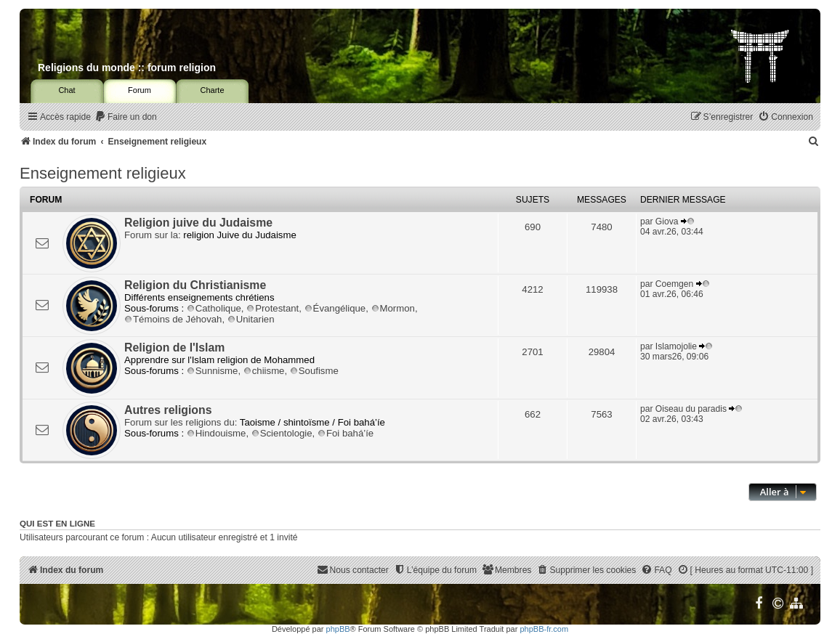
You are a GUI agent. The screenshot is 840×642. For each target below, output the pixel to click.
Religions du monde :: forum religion (127, 68)
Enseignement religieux (103, 173)
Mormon (393, 308)
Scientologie (282, 433)
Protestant (272, 308)
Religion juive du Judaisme (198, 223)
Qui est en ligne (57, 524)
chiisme (264, 371)
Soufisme (314, 371)
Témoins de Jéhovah (173, 319)
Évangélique (335, 308)
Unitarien (251, 319)
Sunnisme (213, 371)
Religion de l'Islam (174, 348)
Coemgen (674, 284)
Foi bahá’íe (346, 433)
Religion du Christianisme (195, 285)
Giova (667, 222)
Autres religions (168, 410)
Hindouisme (217, 433)
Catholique (214, 308)
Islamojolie (676, 346)
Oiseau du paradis (691, 409)
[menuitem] (126, 117)
